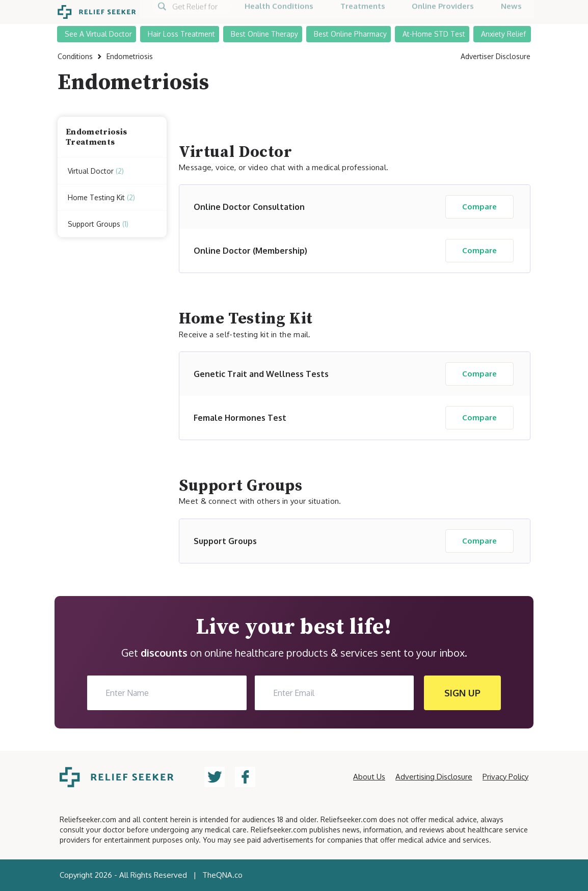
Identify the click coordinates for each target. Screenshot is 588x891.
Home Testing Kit (101, 198)
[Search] (192, 12)
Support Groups (98, 224)
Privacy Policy (505, 777)
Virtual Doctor (96, 171)
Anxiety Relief (503, 33)
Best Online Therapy (264, 33)
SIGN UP (462, 693)
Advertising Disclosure (434, 777)
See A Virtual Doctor (98, 33)
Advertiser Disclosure (496, 56)
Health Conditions (279, 11)
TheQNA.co (222, 875)
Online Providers (443, 11)
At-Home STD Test (434, 33)
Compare (479, 207)
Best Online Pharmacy (350, 33)
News (511, 11)
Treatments (363, 11)
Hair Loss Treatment (181, 33)
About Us (369, 777)
